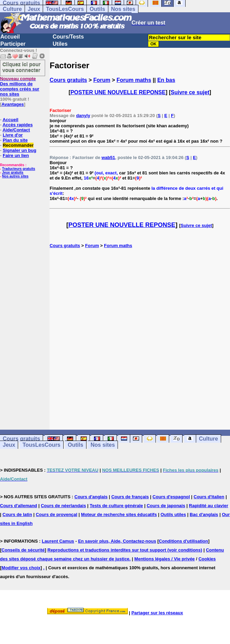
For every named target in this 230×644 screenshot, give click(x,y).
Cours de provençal (57, 514)
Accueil (10, 37)
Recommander (18, 145)
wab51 (108, 158)
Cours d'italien (209, 497)
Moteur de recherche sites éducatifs (119, 514)
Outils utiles (173, 514)
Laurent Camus (58, 541)
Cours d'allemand (19, 506)
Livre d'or (13, 135)
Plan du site (15, 140)
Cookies (207, 559)
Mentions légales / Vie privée (165, 559)
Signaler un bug (19, 150)
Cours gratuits (68, 80)
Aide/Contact (16, 130)
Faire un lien (16, 155)
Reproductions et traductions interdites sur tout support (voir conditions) (125, 550)
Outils (97, 9)
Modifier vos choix (21, 568)
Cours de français (130, 497)
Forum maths (134, 80)
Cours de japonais (166, 506)
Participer (13, 44)
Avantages (12, 104)
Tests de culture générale (117, 506)
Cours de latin (17, 514)
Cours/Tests (68, 37)
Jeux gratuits (13, 173)
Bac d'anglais (204, 514)
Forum (102, 80)
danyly (83, 116)
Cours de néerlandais (63, 506)
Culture (12, 9)
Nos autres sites (15, 176)
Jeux (34, 9)
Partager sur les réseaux (157, 613)
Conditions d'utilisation (184, 541)
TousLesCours (65, 9)
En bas (166, 80)
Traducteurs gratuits (19, 169)
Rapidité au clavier (209, 506)
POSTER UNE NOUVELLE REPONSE (118, 92)
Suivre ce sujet (190, 92)
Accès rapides (17, 125)
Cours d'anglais (91, 497)
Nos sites (123, 9)
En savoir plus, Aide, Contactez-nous (117, 541)
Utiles (60, 44)
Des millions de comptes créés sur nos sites (20, 86)
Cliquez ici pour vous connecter (22, 67)
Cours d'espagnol (171, 497)
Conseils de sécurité (23, 550)
